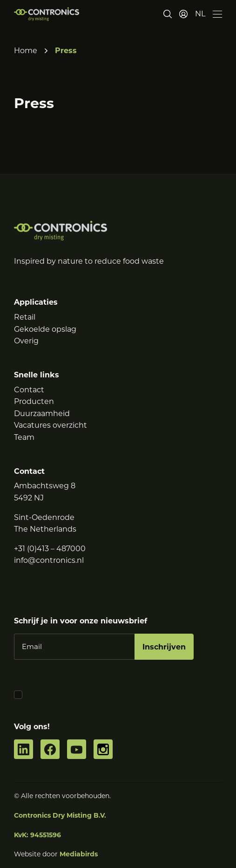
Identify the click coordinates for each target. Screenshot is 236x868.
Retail (25, 317)
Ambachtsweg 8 (45, 486)
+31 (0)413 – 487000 (50, 549)
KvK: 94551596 (37, 835)
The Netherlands (45, 529)
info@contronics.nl (49, 560)
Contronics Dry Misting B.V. (60, 815)
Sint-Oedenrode (44, 517)
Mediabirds (79, 854)
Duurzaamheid (42, 413)
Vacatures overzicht (51, 425)
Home (26, 51)
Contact (29, 390)
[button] (200, 14)
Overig (26, 341)
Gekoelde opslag (45, 329)
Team (24, 437)
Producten (34, 401)
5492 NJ (29, 498)
